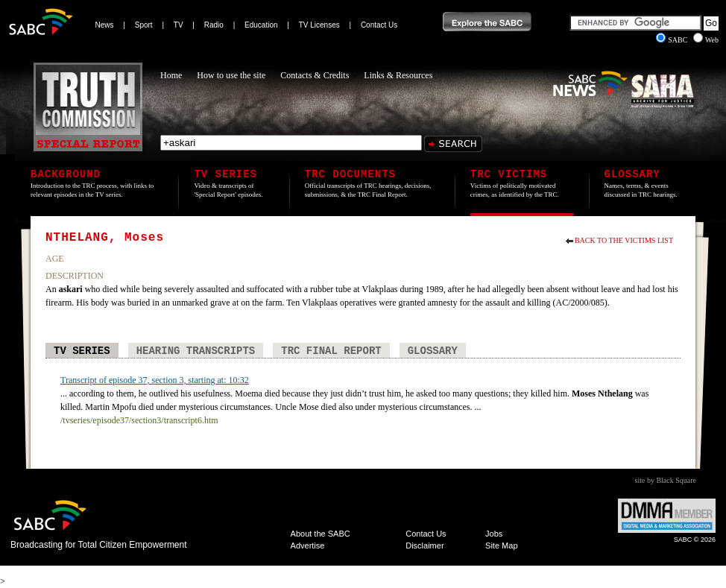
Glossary (433, 351)
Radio (214, 25)
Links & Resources (398, 75)
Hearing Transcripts (196, 351)
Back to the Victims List (624, 240)
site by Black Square (666, 480)
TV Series (82, 351)
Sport (144, 25)
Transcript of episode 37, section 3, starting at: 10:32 (155, 380)
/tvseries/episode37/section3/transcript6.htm (139, 420)
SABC (673, 40)
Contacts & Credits (315, 75)
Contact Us (379, 25)
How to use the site (231, 75)
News (105, 25)
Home (171, 75)
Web (706, 40)
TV (179, 25)
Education (261, 25)
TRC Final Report (331, 351)
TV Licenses (319, 25)
